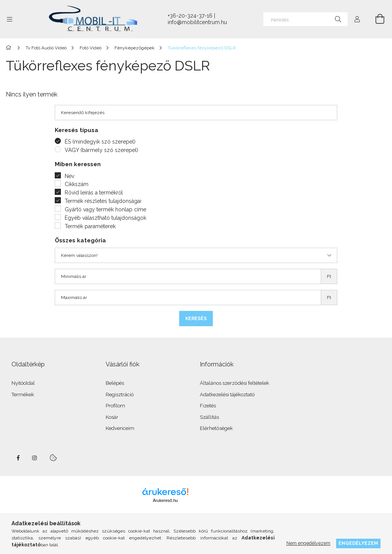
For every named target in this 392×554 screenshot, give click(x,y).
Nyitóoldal (23, 383)
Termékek (23, 395)
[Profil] (357, 19)
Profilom (115, 406)
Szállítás (209, 417)
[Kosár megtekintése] (376, 19)
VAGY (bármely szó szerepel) (101, 150)
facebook (18, 458)
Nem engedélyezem (308, 543)
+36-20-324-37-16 (190, 16)
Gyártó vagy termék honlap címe (105, 209)
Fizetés (208, 406)
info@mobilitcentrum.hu (197, 22)
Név (69, 176)
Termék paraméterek (90, 226)
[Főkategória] (10, 48)
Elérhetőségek (216, 428)
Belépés (115, 383)
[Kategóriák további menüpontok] (10, 19)
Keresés (196, 319)
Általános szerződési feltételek (234, 383)
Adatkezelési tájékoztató (227, 395)
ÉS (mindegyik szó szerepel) (100, 142)
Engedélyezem (358, 543)
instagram (35, 458)
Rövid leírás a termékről (94, 193)
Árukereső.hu (165, 500)
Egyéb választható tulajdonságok (105, 218)
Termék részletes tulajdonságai (103, 201)
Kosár (112, 417)
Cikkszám (77, 184)
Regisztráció (120, 395)
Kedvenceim (120, 428)
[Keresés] (305, 19)
